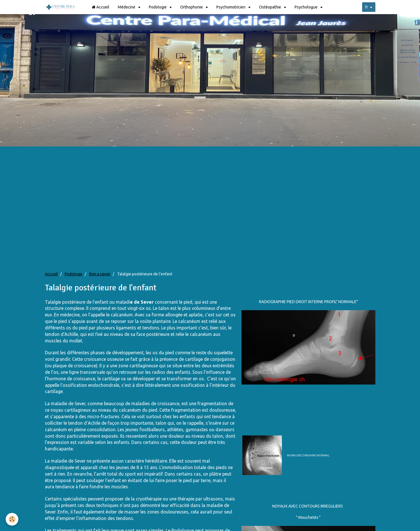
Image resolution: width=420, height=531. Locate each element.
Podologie (158, 7)
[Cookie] (12, 519)
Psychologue (306, 7)
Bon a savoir (100, 274)
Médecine (127, 7)
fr (367, 7)
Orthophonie (192, 7)
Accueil (101, 7)
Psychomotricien (231, 7)
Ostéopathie (270, 7)
